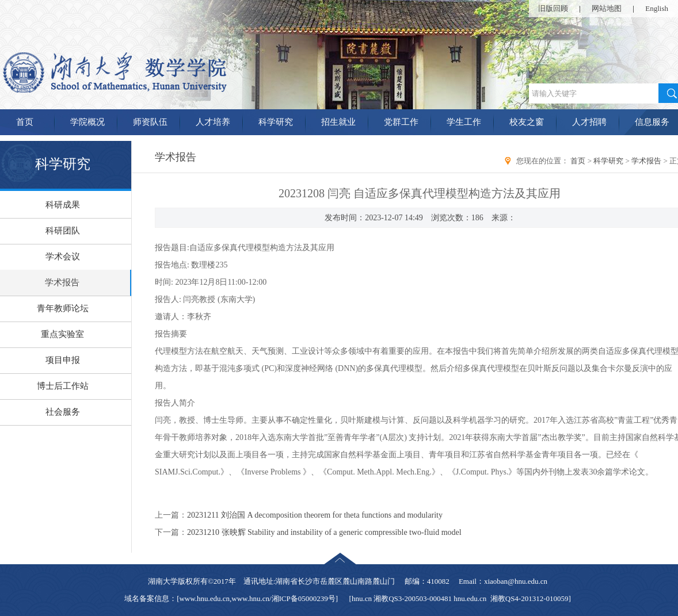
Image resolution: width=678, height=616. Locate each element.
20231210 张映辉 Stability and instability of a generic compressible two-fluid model (324, 532)
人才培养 (213, 122)
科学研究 (276, 122)
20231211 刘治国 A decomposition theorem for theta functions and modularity (315, 515)
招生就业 (338, 122)
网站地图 (607, 8)
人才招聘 (589, 122)
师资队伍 (150, 122)
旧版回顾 (553, 8)
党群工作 (401, 122)
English (657, 8)
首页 (578, 161)
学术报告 (646, 161)
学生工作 (464, 122)
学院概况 (87, 122)
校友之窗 (527, 122)
